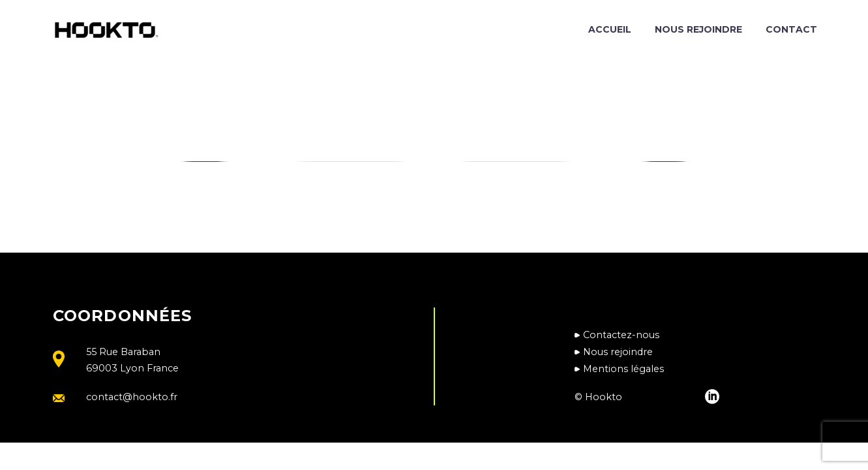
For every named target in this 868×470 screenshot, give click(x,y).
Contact (791, 29)
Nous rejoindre (698, 29)
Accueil (610, 29)
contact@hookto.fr (132, 397)
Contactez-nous (621, 335)
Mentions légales (623, 369)
